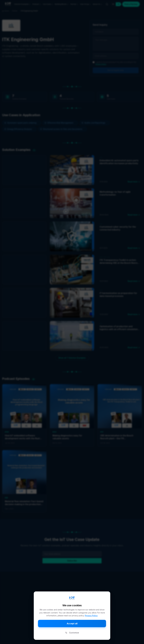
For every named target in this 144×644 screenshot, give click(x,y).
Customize (72, 633)
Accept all (72, 624)
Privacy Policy (91, 616)
